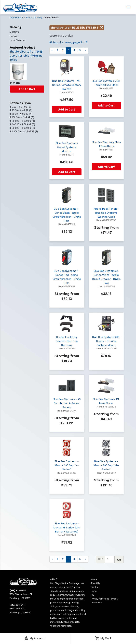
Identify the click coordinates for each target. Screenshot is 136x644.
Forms (94, 591)
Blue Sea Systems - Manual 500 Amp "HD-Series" (106, 466)
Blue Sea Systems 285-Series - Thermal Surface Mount (106, 341)
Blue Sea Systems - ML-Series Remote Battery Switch (67, 85)
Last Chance (17, 41)
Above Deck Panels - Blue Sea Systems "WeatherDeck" (106, 213)
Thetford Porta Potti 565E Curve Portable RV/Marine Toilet (26, 56)
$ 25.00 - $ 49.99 (19, 111)
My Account (35, 638)
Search (14, 36)
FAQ (93, 595)
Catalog (15, 32)
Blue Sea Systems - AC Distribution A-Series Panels (67, 403)
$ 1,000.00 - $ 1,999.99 (22, 132)
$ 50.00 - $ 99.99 (19, 114)
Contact (95, 587)
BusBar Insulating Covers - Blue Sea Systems (67, 341)
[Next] (85, 559)
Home (94, 580)
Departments (17, 18)
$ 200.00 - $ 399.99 (20, 121)
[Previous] (52, 51)
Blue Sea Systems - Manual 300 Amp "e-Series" (67, 466)
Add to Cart (27, 89)
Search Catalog (34, 18)
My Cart (103, 638)
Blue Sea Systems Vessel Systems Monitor (67, 147)
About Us (95, 584)
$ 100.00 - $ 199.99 (20, 118)
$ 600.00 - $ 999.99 (20, 128)
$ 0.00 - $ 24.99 (18, 107)
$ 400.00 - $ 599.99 (20, 125)
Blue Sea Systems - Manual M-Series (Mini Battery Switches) (67, 528)
